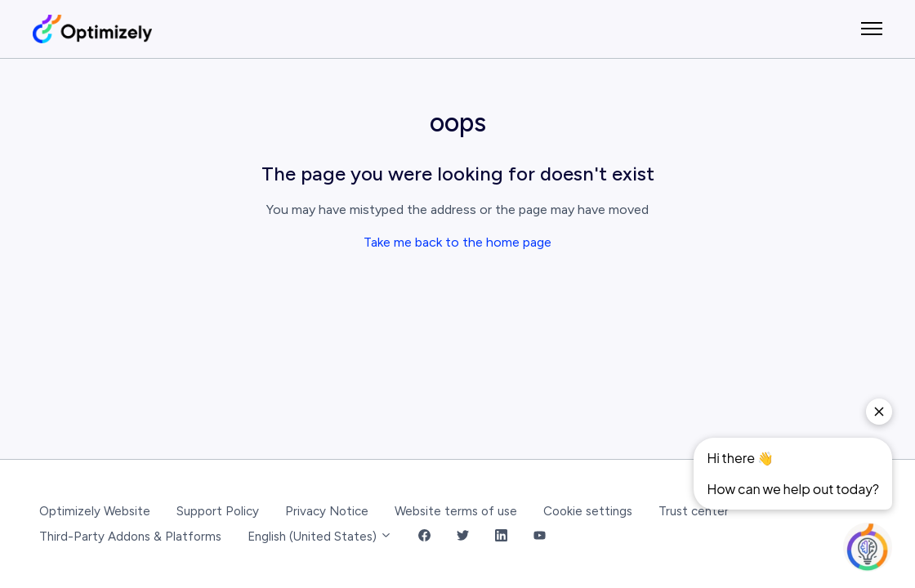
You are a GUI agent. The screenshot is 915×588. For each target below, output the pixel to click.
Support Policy (218, 511)
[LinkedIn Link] (501, 537)
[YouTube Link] (540, 537)
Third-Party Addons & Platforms (130, 537)
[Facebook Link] (424, 537)
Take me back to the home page (457, 242)
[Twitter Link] (463, 537)
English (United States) (320, 537)
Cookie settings (588, 511)
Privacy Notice (327, 511)
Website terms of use (456, 511)
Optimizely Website (95, 511)
